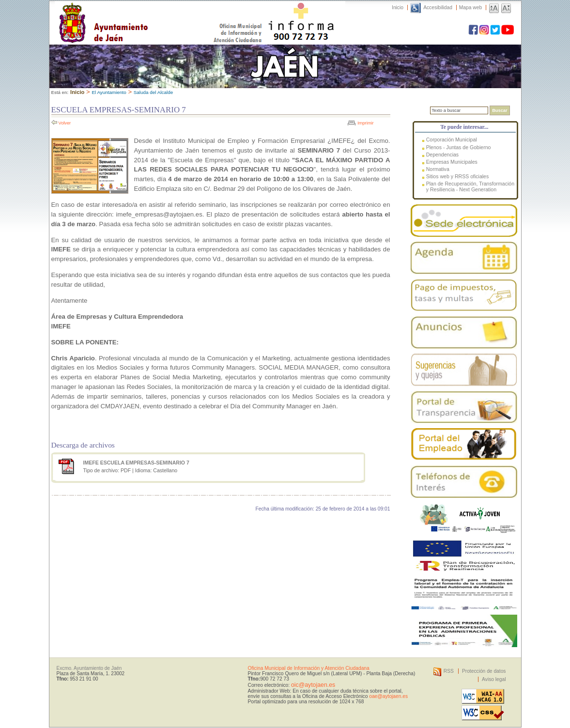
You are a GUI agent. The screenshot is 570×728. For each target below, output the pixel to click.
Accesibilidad (438, 8)
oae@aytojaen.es (388, 696)
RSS (449, 671)
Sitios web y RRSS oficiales (458, 176)
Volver (65, 123)
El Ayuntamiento (109, 92)
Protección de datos (484, 671)
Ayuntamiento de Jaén (146, 13)
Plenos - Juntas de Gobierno (459, 147)
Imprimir (365, 123)
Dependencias (442, 155)
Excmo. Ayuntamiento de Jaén (89, 668)
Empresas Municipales (452, 162)
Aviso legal (494, 679)
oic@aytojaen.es (313, 685)
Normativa (438, 169)
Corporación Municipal (452, 139)
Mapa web (470, 8)
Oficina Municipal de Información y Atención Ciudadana (309, 668)
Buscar (500, 110)
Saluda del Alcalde (153, 92)
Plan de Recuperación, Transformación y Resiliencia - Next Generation (470, 186)
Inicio (398, 8)
